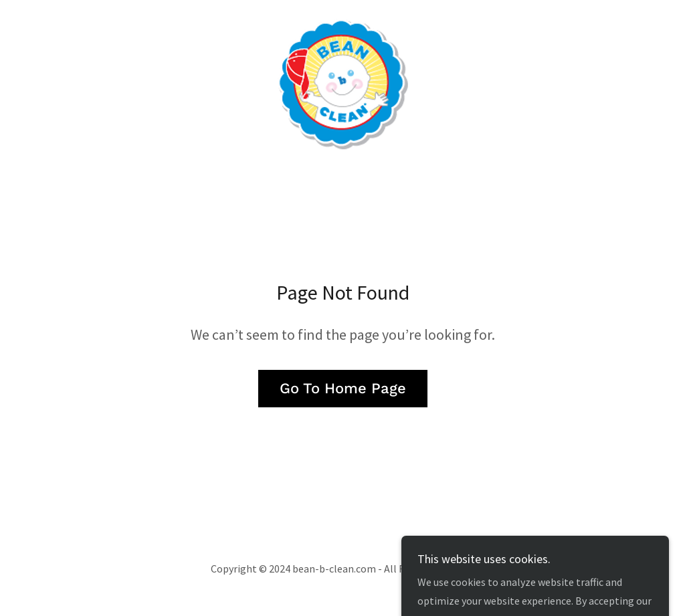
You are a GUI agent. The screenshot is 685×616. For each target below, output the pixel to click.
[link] (342, 82)
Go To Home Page (343, 388)
